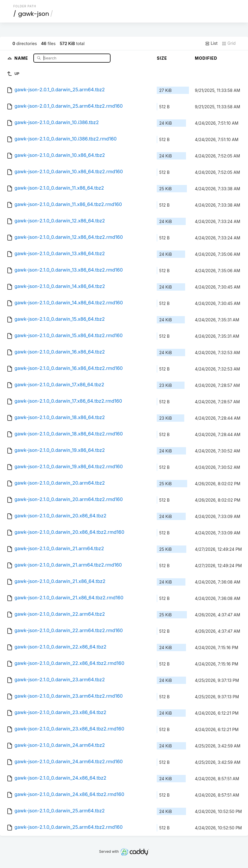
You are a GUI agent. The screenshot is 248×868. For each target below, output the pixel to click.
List (211, 43)
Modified (206, 58)
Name (22, 58)
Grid (229, 43)
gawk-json (34, 14)
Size (162, 58)
